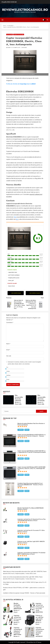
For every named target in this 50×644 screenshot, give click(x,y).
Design (8, 379)
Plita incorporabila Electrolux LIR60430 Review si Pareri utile (8, 400)
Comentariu (10, 323)
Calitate (8, 371)
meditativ (6, 593)
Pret (7, 367)
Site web (9, 356)
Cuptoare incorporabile (19, 34)
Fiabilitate (8, 375)
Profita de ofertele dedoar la (21, 84)
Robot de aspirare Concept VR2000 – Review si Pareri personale (27, 593)
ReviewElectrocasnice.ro (25, 10)
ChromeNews (30, 642)
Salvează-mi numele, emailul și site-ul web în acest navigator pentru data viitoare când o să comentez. (24, 363)
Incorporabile (10, 34)
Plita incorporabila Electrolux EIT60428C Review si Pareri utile (31, 400)
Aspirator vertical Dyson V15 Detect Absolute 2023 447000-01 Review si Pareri (30, 632)
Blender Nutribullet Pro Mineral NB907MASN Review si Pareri (8, 608)
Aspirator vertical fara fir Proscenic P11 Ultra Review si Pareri (8, 620)
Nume (8, 344)
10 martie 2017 (17, 48)
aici (17, 219)
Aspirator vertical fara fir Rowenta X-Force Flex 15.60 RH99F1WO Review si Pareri (30, 608)
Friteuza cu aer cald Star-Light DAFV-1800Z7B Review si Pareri (30, 620)
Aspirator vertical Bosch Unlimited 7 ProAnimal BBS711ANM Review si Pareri (8, 632)
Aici (15, 217)
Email (8, 350)
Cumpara (21, 430)
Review (27, 430)
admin (9, 48)
